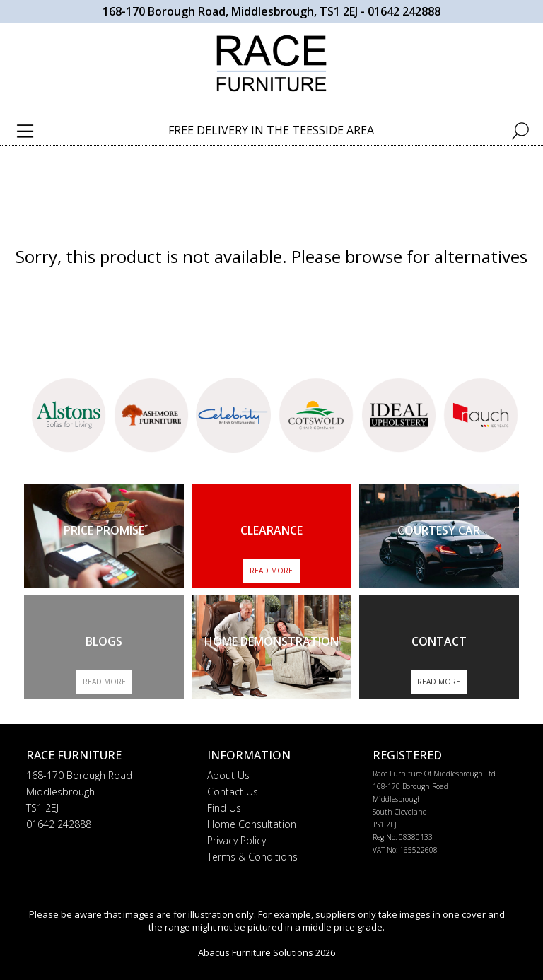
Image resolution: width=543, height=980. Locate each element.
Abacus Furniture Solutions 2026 (267, 952)
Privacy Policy (237, 840)
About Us (228, 775)
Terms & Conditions (252, 857)
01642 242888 (404, 11)
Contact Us (233, 792)
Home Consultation (252, 824)
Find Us (224, 808)
